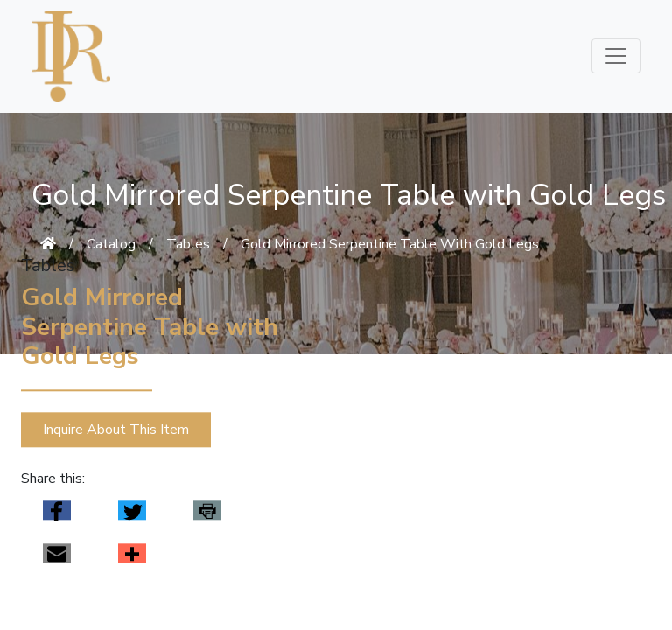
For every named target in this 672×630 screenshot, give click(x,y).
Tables (188, 244)
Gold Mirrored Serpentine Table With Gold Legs (390, 244)
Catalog (111, 244)
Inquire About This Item (116, 430)
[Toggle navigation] (616, 56)
